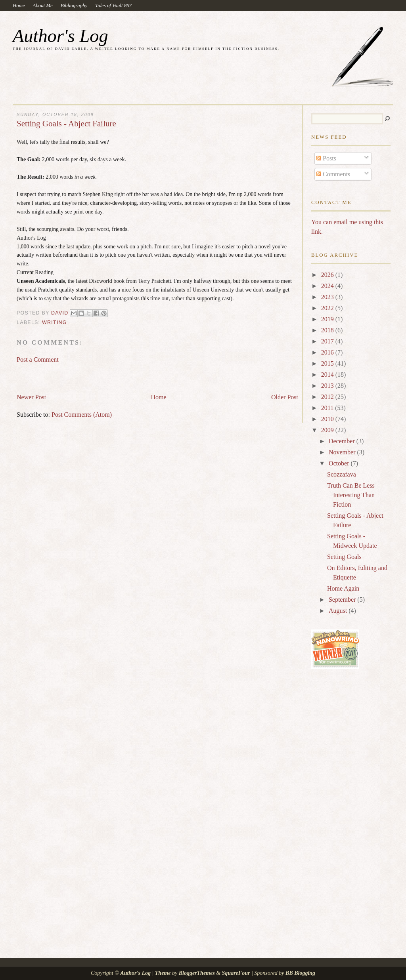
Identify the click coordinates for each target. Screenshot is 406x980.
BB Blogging (300, 973)
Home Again (343, 588)
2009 (328, 430)
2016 (328, 352)
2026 (328, 275)
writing (55, 322)
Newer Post (31, 397)
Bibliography (74, 6)
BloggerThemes (197, 973)
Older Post (285, 397)
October (340, 463)
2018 (328, 330)
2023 (328, 297)
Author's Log (60, 36)
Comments (333, 174)
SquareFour (236, 973)
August (339, 611)
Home (19, 6)
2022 (328, 308)
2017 (328, 341)
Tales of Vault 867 (113, 6)
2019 (328, 319)
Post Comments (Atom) (82, 415)
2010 (328, 419)
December (343, 441)
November (343, 452)
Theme (163, 973)
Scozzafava (342, 474)
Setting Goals (344, 557)
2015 (328, 363)
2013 (328, 386)
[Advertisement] (109, 375)
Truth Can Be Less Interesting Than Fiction (351, 495)
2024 (328, 286)
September (343, 600)
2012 (328, 397)
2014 (328, 375)
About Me (43, 6)
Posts (326, 158)
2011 (328, 408)
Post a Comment (38, 359)
